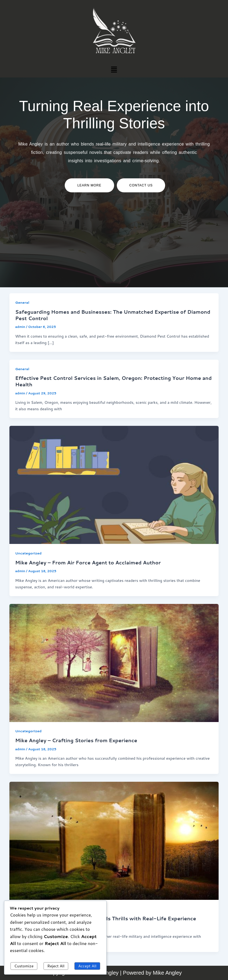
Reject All (56, 966)
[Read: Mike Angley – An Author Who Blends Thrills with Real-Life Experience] (114, 840)
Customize (24, 966)
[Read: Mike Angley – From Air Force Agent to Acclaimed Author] (114, 484)
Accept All (87, 966)
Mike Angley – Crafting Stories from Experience (76, 740)
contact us (141, 185)
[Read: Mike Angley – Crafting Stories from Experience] (114, 662)
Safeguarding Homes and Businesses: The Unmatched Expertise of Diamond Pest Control (113, 315)
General (22, 302)
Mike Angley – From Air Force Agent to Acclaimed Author (88, 562)
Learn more (89, 185)
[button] (114, 69)
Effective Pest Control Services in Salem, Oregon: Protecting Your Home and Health (113, 381)
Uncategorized (28, 553)
